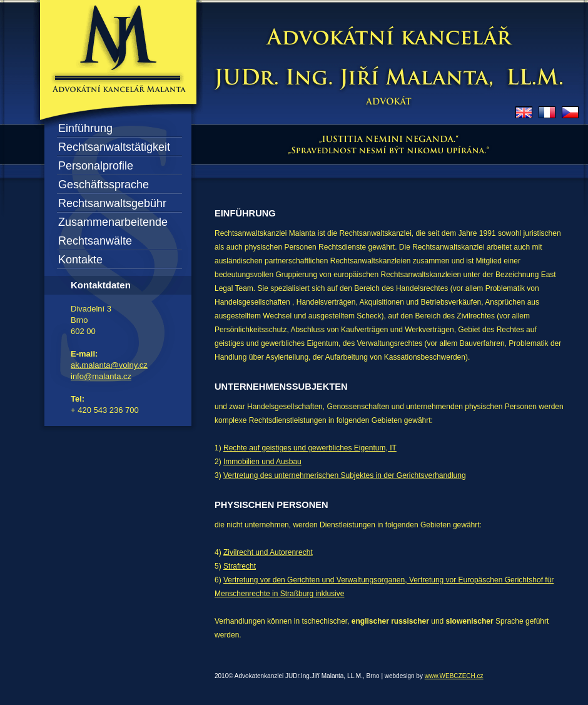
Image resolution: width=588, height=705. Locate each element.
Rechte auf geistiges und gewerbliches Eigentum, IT (310, 448)
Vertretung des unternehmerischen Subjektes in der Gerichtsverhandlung (345, 475)
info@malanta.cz (101, 376)
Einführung (85, 128)
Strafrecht (240, 566)
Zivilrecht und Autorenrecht (268, 552)
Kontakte (80, 260)
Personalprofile (96, 166)
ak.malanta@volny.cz (109, 365)
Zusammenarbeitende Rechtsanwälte (113, 231)
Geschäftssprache (104, 185)
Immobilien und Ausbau (262, 462)
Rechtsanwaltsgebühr (112, 203)
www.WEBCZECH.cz (454, 676)
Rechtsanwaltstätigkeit (114, 147)
